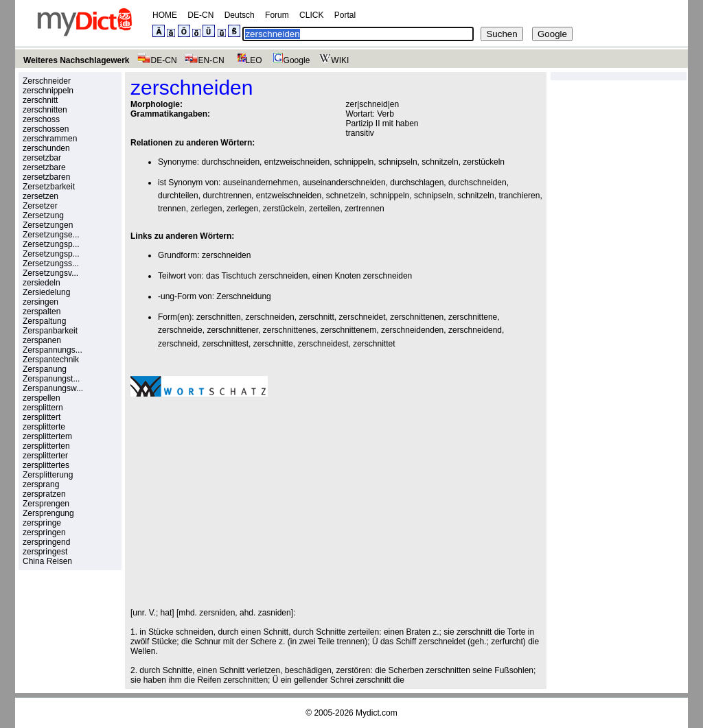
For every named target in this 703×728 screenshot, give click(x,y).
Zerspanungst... (51, 379)
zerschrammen (50, 139)
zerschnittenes (289, 330)
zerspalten (42, 312)
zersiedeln (42, 283)
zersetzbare (44, 167)
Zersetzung (43, 215)
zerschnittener (232, 330)
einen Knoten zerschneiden (362, 276)
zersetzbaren (46, 177)
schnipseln (398, 162)
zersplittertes (46, 465)
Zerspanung (45, 369)
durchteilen (178, 196)
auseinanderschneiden (344, 183)
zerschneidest (323, 344)
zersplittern (43, 408)
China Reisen (47, 561)
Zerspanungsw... (53, 388)
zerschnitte (273, 344)
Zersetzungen (48, 225)
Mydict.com (377, 713)
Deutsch (240, 15)
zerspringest (45, 552)
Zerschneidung (243, 296)
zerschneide (180, 330)
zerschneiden (226, 255)
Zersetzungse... (51, 235)
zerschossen (46, 129)
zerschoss (41, 119)
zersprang (41, 484)
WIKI (333, 60)
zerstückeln (484, 162)
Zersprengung (48, 513)
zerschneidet (362, 317)
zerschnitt (40, 100)
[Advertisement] (246, 502)
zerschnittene (473, 317)
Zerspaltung (44, 321)
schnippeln (354, 162)
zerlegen (206, 209)
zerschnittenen (417, 317)
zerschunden (46, 148)
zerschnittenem (348, 330)
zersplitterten (46, 446)
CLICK (311, 15)
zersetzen (41, 196)
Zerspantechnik (51, 360)
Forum (277, 15)
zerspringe (42, 523)
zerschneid (178, 344)
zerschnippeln (48, 91)
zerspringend (46, 542)
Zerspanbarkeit (50, 331)
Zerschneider (47, 81)
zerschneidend (475, 330)
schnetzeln (346, 196)
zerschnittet (374, 344)
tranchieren (519, 196)
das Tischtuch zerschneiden (257, 276)
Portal (345, 15)
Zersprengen (46, 504)
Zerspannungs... (53, 350)
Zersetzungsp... (51, 244)
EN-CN (204, 60)
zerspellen (42, 398)
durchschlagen (417, 183)
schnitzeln (440, 162)
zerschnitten (45, 110)
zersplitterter (45, 456)
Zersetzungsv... (50, 273)
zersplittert (42, 417)
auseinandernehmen (261, 183)
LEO (247, 60)
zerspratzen (44, 494)
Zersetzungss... (51, 263)
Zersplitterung (48, 475)
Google (290, 60)
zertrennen (364, 209)
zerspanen (42, 340)
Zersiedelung (46, 292)
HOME (165, 15)
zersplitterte (44, 427)
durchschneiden (230, 162)
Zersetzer (40, 206)
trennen (172, 209)
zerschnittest (226, 344)
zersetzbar (42, 158)
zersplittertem (47, 436)
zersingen (41, 302)
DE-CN (200, 15)
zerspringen (44, 532)
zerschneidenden (412, 330)
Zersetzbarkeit (49, 187)
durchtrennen (227, 196)
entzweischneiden (297, 162)
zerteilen (324, 209)
